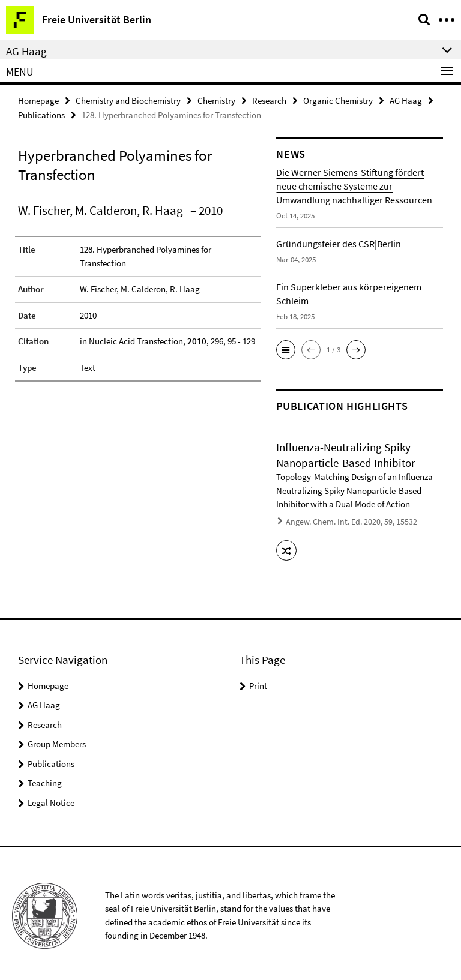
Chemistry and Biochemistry (128, 100)
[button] (286, 349)
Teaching (45, 779)
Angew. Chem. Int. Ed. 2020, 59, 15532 (345, 520)
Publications (41, 114)
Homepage (38, 100)
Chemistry (216, 100)
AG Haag (406, 100)
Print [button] (258, 681)
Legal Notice (51, 798)
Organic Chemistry (338, 100)
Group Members (57, 740)
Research (269, 100)
